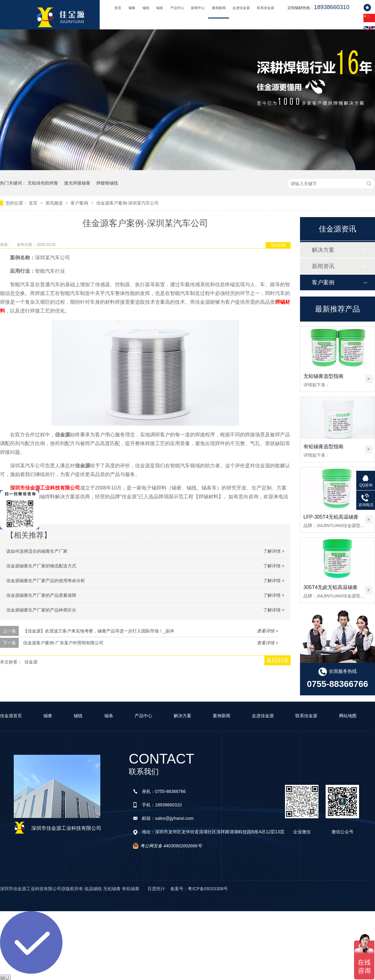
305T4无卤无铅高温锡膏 (330, 587)
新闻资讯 (323, 266)
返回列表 (278, 245)
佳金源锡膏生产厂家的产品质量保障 (41, 595)
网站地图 (348, 716)
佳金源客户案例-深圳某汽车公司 (128, 203)
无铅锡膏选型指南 (323, 376)
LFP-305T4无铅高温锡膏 (331, 517)
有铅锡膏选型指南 (323, 447)
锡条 (160, 8)
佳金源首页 (11, 716)
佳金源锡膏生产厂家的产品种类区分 (41, 610)
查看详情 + (267, 631)
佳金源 (31, 662)
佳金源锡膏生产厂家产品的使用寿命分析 (46, 581)
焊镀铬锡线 (107, 183)
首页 (118, 8)
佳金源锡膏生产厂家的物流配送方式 (41, 566)
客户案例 (80, 203)
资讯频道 (55, 203)
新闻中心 (198, 8)
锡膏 (132, 8)
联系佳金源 (265, 8)
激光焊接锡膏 (77, 183)
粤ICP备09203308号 (208, 889)
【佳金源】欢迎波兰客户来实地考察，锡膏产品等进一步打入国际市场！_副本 (99, 631)
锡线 (146, 8)
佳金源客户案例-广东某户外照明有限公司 (63, 643)
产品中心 (177, 8)
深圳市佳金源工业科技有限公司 (45, 488)
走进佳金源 (241, 8)
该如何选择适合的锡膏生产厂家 (37, 551)
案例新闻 (219, 8)
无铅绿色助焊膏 (43, 183)
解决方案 (323, 250)
